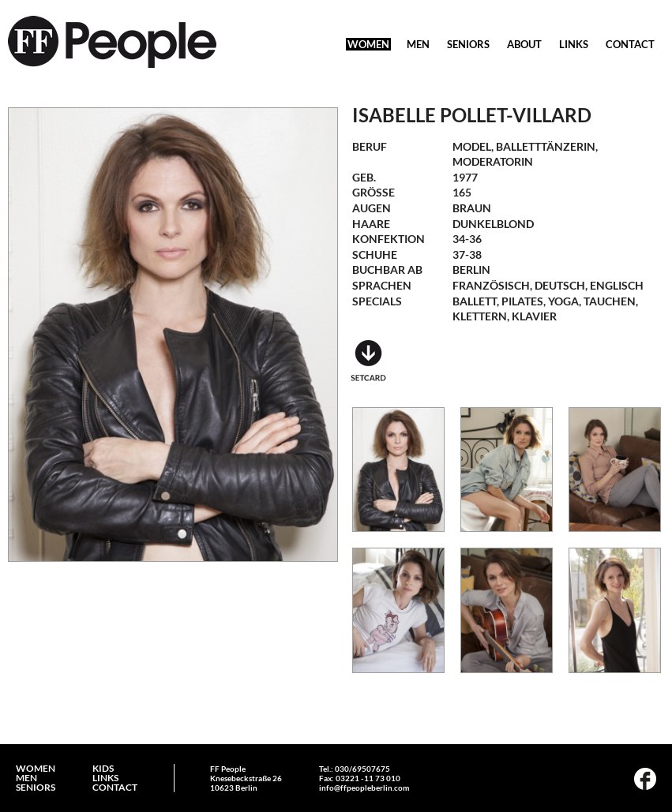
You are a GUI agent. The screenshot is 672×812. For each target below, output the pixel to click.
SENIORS (468, 44)
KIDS (103, 769)
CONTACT (630, 44)
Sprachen (382, 285)
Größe (374, 192)
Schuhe (375, 254)
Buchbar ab (387, 269)
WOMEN (368, 44)
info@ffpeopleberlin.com (364, 788)
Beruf (370, 146)
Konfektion (389, 239)
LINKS (574, 44)
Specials (377, 301)
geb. (364, 177)
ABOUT (524, 44)
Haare (371, 224)
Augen (372, 208)
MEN (418, 44)
